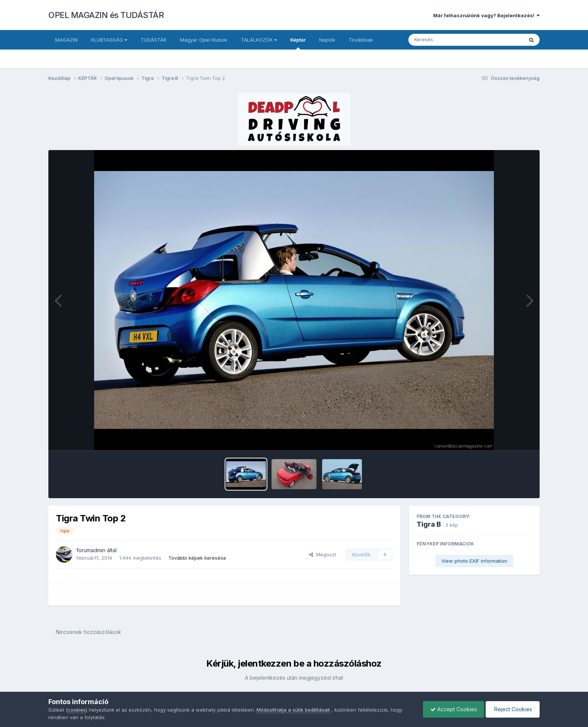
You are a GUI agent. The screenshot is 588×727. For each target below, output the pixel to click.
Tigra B (429, 524)
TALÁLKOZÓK (259, 40)
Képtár (298, 43)
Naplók (327, 40)
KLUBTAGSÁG (109, 40)
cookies (77, 710)
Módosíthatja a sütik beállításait (293, 710)
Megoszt (322, 554)
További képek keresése (197, 558)
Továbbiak (361, 40)
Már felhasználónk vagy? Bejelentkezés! (486, 15)
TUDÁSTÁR (154, 40)
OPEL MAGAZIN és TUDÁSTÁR (106, 15)
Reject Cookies (512, 709)
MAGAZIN (66, 40)
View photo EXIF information (474, 561)
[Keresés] (445, 40)
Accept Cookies (452, 709)
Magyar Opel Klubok (204, 40)
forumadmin (91, 550)
